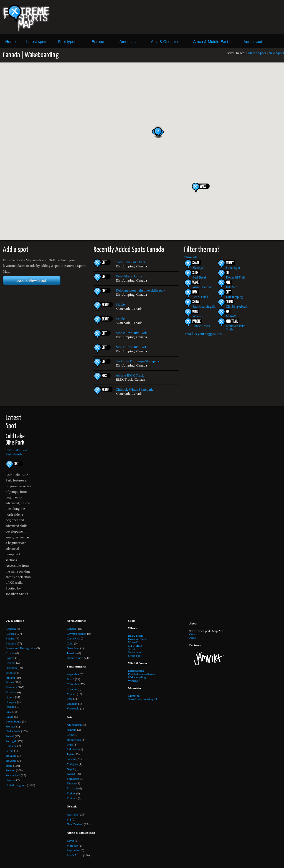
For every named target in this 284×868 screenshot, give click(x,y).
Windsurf (198, 316)
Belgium (11, 643)
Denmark (11, 668)
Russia (71, 774)
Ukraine (10, 780)
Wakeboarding (137, 677)
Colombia (73, 684)
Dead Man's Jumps (129, 276)
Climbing (134, 696)
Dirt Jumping (234, 297)
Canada (71, 629)
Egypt (70, 841)
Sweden (10, 770)
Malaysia (72, 764)
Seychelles (73, 850)
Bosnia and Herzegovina (21, 648)
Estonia (10, 673)
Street (132, 649)
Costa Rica (73, 638)
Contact (194, 634)
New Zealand (75, 824)
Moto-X (231, 316)
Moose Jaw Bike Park (131, 333)
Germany (11, 687)
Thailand (72, 788)
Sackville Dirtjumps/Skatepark (137, 361)
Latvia (9, 717)
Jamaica (72, 653)
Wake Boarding (202, 287)
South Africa (75, 855)
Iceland (10, 707)
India (70, 744)
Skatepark (199, 268)
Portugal (11, 741)
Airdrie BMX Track (130, 375)
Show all (190, 257)
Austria (10, 634)
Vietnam (72, 798)
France (10, 682)
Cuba (70, 643)
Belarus (10, 638)
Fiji (69, 819)
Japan (70, 754)
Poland (10, 736)
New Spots (276, 53)
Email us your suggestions (203, 334)
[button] (203, 188)
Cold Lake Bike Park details (17, 452)
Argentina (73, 674)
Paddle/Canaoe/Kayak (142, 674)
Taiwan (71, 783)
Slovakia (11, 756)
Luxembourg (13, 721)
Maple (120, 305)
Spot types (67, 42)
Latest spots (37, 42)
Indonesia (73, 749)
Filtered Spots (256, 53)
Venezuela (73, 708)
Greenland (73, 648)
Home (11, 42)
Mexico (72, 694)
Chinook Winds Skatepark (134, 390)
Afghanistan (74, 725)
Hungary (11, 702)
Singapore (73, 779)
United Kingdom (16, 785)
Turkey (71, 793)
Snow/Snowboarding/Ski (143, 699)
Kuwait (71, 759)
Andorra (11, 629)
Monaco (11, 726)
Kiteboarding (136, 671)
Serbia (9, 751)
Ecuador (72, 689)
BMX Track (200, 297)
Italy (8, 712)
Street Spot (233, 268)
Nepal (70, 769)
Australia (72, 814)
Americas (127, 42)
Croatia (10, 653)
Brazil (71, 679)
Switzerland (13, 775)
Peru (70, 699)
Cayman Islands (77, 634)
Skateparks (135, 652)
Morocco (72, 846)
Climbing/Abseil (236, 307)
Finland (10, 678)
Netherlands (13, 731)
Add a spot (253, 42)
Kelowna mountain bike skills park (140, 290)
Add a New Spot (32, 280)
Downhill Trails (138, 639)
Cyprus (10, 658)
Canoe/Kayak (201, 326)
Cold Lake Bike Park (131, 262)
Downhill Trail (235, 277)
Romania (11, 746)
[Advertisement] (178, 17)
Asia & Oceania (164, 42)
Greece (10, 697)
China (70, 735)
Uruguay (72, 704)
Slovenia (11, 761)
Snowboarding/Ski (204, 307)
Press (192, 638)
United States (75, 658)
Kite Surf (232, 287)
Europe (98, 42)
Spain (9, 766)
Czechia (10, 663)
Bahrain (72, 730)
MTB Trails (135, 646)
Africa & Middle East (211, 42)
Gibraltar (11, 692)
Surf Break (199, 277)
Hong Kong (74, 739)
